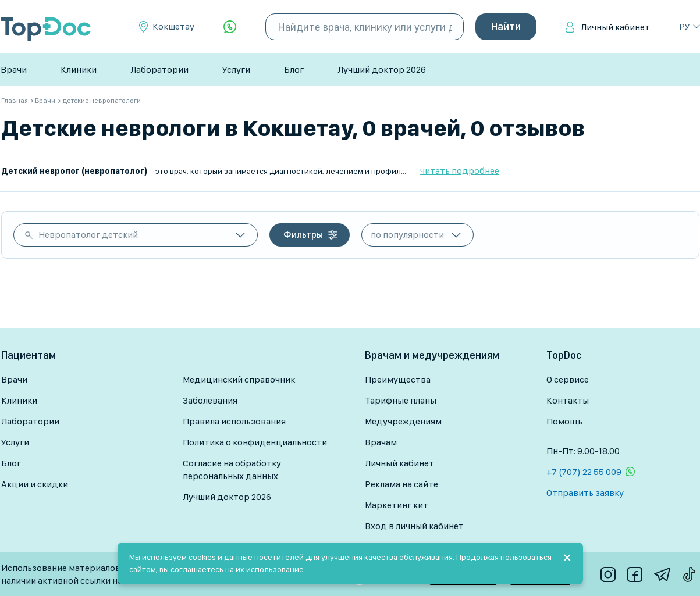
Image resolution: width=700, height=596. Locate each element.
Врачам (381, 442)
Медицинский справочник (239, 379)
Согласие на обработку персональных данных (232, 470)
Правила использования (234, 421)
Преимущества (398, 379)
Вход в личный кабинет (414, 526)
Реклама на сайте (401, 484)
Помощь (564, 421)
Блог (294, 69)
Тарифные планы (401, 400)
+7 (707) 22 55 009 (584, 472)
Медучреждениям (403, 421)
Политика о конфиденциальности (255, 442)
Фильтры (303, 235)
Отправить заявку (585, 493)
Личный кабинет (615, 27)
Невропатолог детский (88, 235)
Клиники (79, 69)
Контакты (568, 400)
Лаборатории (159, 69)
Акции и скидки (35, 484)
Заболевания (210, 400)
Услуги (236, 69)
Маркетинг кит (397, 505)
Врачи (14, 69)
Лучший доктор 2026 (382, 69)
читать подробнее (460, 171)
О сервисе (568, 379)
